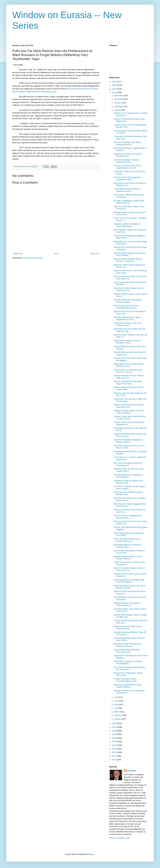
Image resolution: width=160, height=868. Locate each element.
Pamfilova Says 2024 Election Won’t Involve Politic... (129, 388)
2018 (114, 738)
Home (57, 254)
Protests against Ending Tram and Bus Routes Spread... (130, 254)
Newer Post (18, 254)
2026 (114, 82)
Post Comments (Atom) (33, 258)
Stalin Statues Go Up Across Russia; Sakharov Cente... (129, 365)
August (117, 110)
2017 (114, 742)
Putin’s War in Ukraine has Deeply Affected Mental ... (128, 663)
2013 (114, 756)
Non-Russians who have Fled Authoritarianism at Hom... (126, 307)
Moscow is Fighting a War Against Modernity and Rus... (128, 143)
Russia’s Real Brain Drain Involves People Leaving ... (128, 627)
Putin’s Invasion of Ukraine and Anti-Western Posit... (129, 493)
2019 (114, 734)
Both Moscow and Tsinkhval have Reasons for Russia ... (127, 645)
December (119, 96)
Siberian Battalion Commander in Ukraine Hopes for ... (127, 604)
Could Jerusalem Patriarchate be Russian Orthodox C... (127, 540)
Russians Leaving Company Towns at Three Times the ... (129, 569)
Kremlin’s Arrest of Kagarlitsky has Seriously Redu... (128, 517)
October (118, 103)
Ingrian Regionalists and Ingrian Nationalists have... (127, 651)
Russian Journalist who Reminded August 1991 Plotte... (128, 383)
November (119, 99)
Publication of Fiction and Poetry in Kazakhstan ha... (128, 155)
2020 (114, 731)
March (117, 712)
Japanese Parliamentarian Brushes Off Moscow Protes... (130, 435)
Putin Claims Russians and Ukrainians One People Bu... (129, 668)
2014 (114, 752)
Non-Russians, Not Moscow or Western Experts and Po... (130, 499)
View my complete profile (119, 838)
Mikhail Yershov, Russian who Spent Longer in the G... (129, 470)
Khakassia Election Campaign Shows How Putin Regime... (129, 581)
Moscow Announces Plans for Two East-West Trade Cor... (130, 278)
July (116, 697)
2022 (114, 724)
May (116, 705)
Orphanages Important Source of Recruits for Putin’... (127, 342)
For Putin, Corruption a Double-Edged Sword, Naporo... (129, 487)
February (118, 715)
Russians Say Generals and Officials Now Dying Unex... (129, 406)
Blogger (91, 854)
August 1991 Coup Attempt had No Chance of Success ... (128, 371)
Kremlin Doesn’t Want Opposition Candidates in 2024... (127, 178)
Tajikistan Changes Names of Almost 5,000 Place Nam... (129, 412)
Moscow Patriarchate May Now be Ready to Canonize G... (128, 260)
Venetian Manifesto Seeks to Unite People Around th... (128, 558)
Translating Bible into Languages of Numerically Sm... (128, 476)
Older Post (95, 254)
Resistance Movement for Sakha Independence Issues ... (127, 318)
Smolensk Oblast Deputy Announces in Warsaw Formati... (130, 587)
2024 (114, 89)
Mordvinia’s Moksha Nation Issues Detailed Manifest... (128, 686)
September (119, 107)
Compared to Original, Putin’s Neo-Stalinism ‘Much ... (128, 324)
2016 (114, 745)
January (118, 719)
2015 (114, 749)
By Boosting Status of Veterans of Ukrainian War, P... (128, 546)
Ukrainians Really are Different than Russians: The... (128, 482)
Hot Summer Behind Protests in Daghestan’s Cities (127, 161)
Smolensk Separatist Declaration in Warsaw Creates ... (128, 441)
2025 (114, 85)
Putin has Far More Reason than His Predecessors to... (129, 289)
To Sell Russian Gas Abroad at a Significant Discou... (127, 190)
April (116, 708)
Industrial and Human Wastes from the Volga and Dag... (130, 330)
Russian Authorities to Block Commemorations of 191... (126, 680)
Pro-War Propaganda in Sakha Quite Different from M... (129, 202)
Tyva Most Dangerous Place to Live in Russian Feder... (129, 447)
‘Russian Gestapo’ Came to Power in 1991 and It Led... (129, 377)
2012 (114, 760)
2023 (114, 92)
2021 (114, 727)
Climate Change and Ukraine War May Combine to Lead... (130, 418)
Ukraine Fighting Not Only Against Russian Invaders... (128, 301)
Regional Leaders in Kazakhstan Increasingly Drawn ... (127, 225)
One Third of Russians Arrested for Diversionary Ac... (128, 464)
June (117, 701)
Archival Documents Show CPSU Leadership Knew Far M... (127, 167)
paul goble (132, 771)
